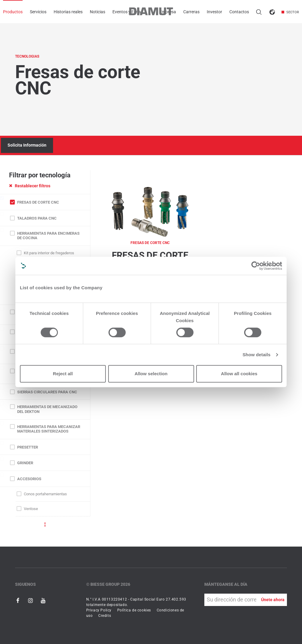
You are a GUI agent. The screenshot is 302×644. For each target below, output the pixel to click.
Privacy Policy (99, 610)
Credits (105, 616)
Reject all (63, 374)
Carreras (191, 12)
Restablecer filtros (30, 186)
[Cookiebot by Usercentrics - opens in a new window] (256, 266)
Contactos (239, 12)
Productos (13, 12)
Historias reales (68, 12)
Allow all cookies (239, 374)
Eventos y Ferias (128, 12)
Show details (257, 355)
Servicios (38, 12)
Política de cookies (134, 610)
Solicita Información (27, 145)
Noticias (98, 12)
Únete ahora (273, 600)
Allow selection (151, 374)
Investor (214, 12)
